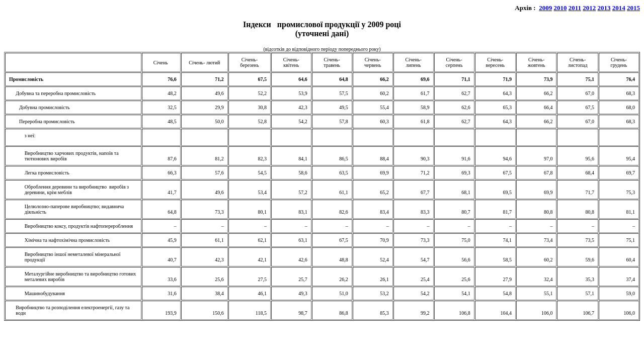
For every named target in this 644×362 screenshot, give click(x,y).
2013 (604, 8)
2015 (633, 8)
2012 (589, 8)
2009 (545, 8)
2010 (560, 8)
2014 (619, 8)
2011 (575, 8)
